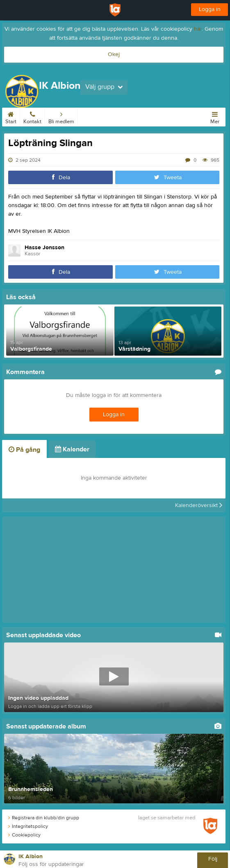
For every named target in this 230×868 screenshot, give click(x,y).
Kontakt (32, 116)
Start (11, 116)
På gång (24, 450)
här (198, 29)
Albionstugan (124, 116)
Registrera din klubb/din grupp (44, 818)
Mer (215, 116)
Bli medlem (61, 116)
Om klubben (160, 116)
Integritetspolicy (28, 826)
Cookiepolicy (24, 835)
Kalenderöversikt (199, 505)
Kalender (91, 116)
